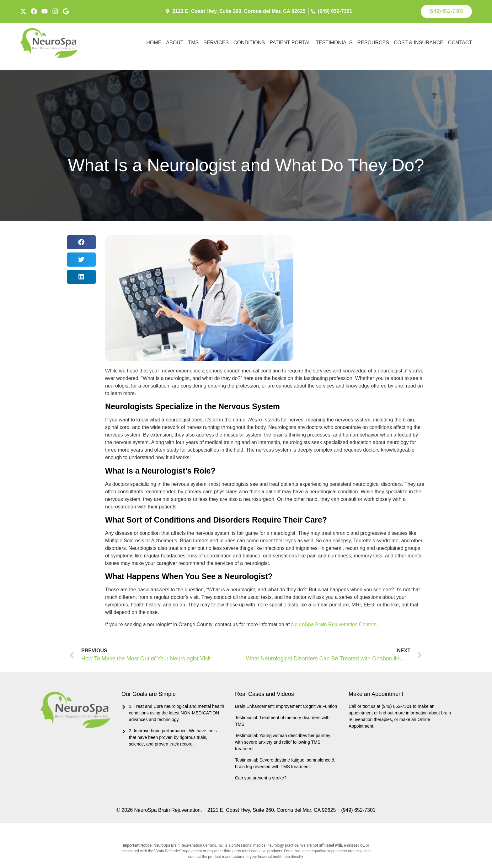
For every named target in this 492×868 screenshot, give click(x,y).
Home (154, 42)
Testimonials (334, 42)
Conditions (249, 42)
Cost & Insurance (419, 42)
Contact (460, 42)
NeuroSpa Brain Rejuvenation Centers (334, 624)
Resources (373, 42)
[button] (81, 241)
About (175, 42)
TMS (193, 42)
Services (216, 42)
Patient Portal (290, 42)
